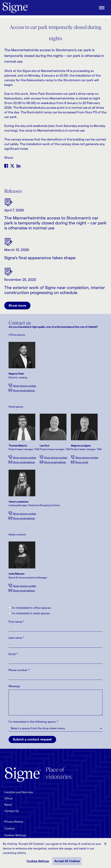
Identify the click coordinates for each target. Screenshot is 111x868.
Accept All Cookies (67, 861)
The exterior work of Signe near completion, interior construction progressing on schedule (55, 290)
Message (14, 686)
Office (8, 798)
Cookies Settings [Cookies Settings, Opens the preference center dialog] (38, 861)
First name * (16, 622)
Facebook (6, 166)
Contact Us (11, 811)
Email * (13, 654)
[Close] (105, 844)
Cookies (9, 828)
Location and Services (19, 792)
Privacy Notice (14, 822)
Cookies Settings (15, 835)
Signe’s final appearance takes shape (40, 258)
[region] (55, 853)
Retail (8, 805)
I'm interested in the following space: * (33, 722)
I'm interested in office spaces (30, 608)
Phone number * (19, 670)
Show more (17, 306)
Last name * (16, 638)
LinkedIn (18, 166)
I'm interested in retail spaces (29, 613)
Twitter (12, 166)
